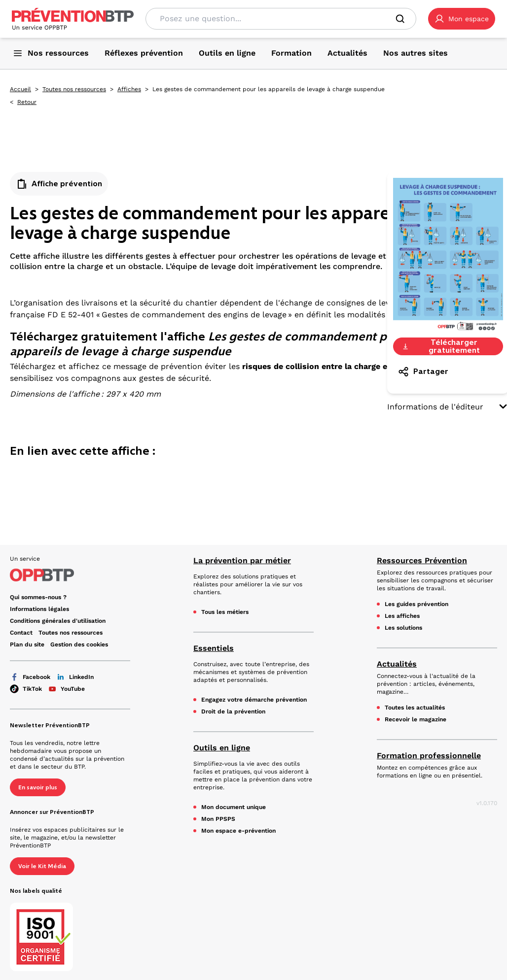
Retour (27, 102)
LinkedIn (75, 677)
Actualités (397, 664)
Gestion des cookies (79, 644)
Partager (423, 372)
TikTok (26, 689)
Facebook (30, 677)
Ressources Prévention (422, 560)
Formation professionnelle (429, 756)
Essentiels (214, 648)
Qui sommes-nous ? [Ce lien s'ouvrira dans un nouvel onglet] (38, 597)
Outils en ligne (222, 748)
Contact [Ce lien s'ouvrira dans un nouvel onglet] (21, 633)
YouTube (66, 689)
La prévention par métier (242, 560)
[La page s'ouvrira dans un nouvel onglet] (462, 19)
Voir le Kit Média (42, 866)
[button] (462, 19)
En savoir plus (38, 787)
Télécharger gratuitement (441, 346)
